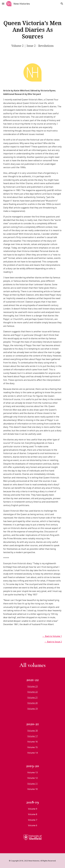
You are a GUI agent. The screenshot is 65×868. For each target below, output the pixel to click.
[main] (32, 30)
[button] (3, 4)
